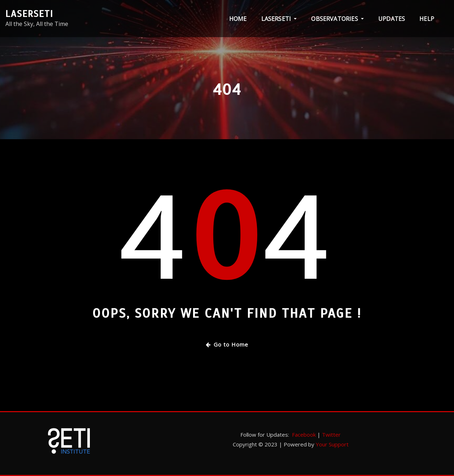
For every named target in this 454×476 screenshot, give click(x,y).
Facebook (304, 435)
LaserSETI (29, 14)
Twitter (331, 435)
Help (427, 19)
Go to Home (227, 344)
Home (238, 19)
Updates (392, 19)
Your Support (332, 444)
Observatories (337, 19)
